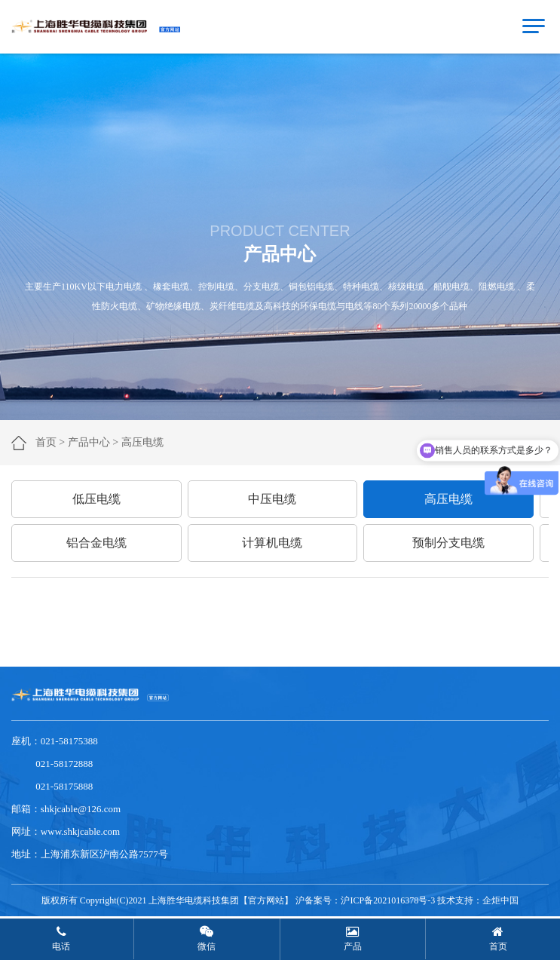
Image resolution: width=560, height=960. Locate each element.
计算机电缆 (272, 543)
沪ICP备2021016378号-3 (388, 900)
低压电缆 (96, 499)
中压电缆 (272, 499)
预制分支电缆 (448, 543)
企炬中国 (500, 900)
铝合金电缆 (96, 543)
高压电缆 (448, 499)
